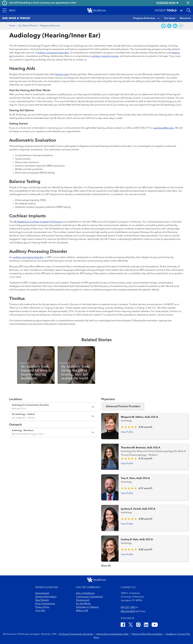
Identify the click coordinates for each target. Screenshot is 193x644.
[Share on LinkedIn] (175, 26)
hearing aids (62, 75)
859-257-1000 (128, 607)
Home (12, 26)
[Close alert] (188, 3)
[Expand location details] (53, 407)
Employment (83, 600)
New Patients (42, 600)
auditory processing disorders (53, 53)
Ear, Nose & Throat (28, 26)
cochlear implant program (105, 56)
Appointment (42, 593)
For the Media (83, 604)
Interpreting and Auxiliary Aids (113, 634)
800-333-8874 (128, 612)
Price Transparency (45, 604)
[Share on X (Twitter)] (169, 26)
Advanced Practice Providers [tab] (123, 406)
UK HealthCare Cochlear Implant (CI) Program (38, 222)
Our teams (170, 18)
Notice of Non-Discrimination (147, 634)
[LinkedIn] (146, 625)
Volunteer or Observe (87, 607)
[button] (9, 10)
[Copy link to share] (181, 26)
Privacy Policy (42, 607)
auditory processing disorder (28, 257)
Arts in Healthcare (85, 593)
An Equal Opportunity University (76, 634)
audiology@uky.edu (164, 128)
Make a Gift (82, 611)
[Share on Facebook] (164, 26)
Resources (185, 18)
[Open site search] (189, 10)
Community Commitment (89, 597)
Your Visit (40, 611)
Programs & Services (144, 18)
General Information (46, 597)
